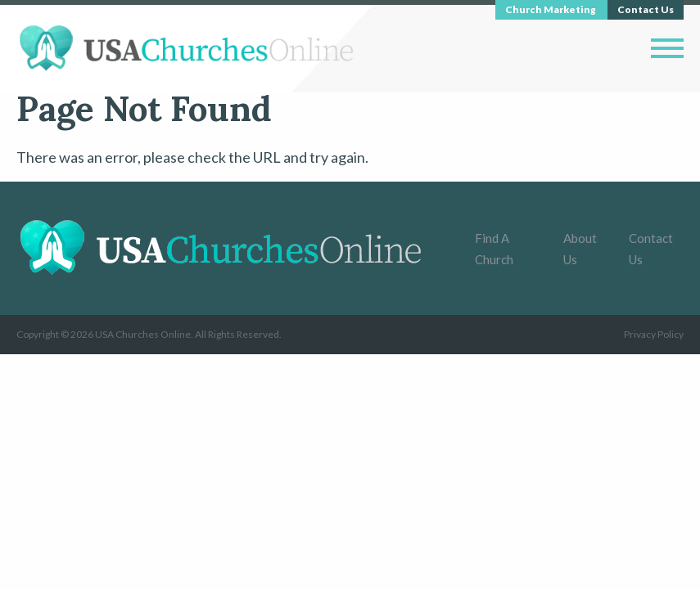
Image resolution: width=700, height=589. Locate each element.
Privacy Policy (654, 334)
